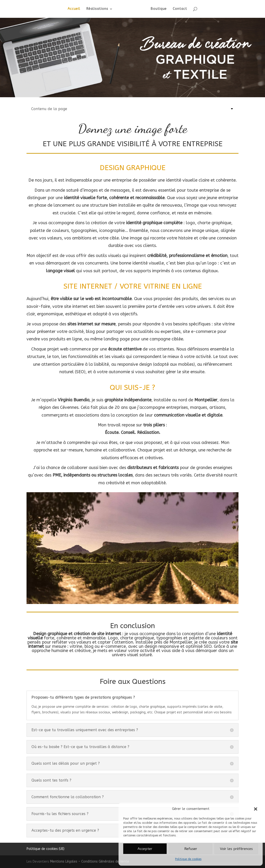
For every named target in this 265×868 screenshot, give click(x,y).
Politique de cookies (188, 859)
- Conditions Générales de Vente (104, 862)
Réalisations (98, 9)
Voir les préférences (236, 849)
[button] (256, 809)
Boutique (158, 9)
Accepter (145, 849)
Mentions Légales (64, 862)
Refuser (191, 849)
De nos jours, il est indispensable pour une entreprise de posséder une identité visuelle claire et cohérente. (133, 180)
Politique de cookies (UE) (45, 849)
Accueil (75, 9)
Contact (179, 9)
